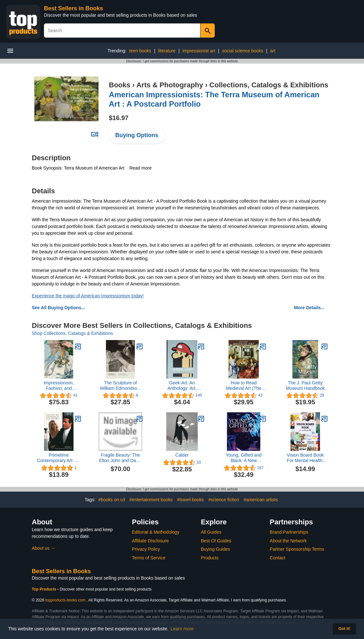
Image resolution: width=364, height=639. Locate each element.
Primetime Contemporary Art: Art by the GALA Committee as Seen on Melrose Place (59, 458)
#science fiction (224, 500)
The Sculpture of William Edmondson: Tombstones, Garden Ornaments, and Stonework (120, 386)
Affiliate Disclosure (150, 541)
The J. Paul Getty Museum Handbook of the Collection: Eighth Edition (305, 386)
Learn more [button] (182, 629)
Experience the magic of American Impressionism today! (88, 296)
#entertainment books (151, 500)
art (273, 51)
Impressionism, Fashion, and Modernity (59, 386)
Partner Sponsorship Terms (297, 549)
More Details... (309, 308)
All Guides (211, 532)
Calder (182, 455)
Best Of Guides (216, 541)
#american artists (261, 500)
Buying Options (137, 135)
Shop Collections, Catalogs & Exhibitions (72, 333)
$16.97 (119, 118)
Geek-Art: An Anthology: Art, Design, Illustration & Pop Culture (182, 386)
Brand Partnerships (289, 532)
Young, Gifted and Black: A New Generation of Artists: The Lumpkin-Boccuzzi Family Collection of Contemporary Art (244, 458)
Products (210, 558)
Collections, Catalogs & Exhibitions (269, 85)
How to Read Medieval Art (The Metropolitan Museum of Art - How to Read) (244, 386)
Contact (277, 558)
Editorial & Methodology (156, 532)
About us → (43, 548)
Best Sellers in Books (74, 8)
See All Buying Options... (58, 308)
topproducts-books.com (65, 600)
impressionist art (199, 51)
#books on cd (112, 500)
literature (167, 51)
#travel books (191, 500)
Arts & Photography (170, 85)
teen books (140, 51)
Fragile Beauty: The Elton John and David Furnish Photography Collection (120, 458)
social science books (243, 51)
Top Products (45, 589)
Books (120, 85)
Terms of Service (149, 558)
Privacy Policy (146, 549)
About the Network (288, 541)
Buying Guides (216, 549)
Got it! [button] (344, 629)
